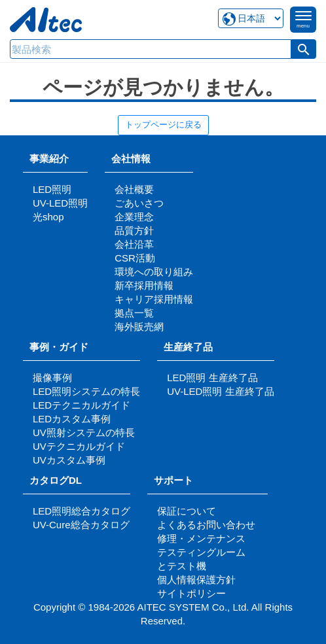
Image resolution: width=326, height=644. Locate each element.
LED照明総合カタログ (81, 511)
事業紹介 (49, 159)
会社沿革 (134, 244)
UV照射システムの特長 (84, 432)
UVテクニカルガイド (79, 446)
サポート (178, 480)
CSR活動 (135, 258)
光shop (48, 217)
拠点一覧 (134, 313)
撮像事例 (52, 378)
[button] (304, 49)
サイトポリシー (191, 593)
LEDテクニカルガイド (81, 405)
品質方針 (134, 230)
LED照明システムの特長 (86, 391)
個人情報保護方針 (196, 580)
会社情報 (131, 159)
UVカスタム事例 (69, 460)
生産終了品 (188, 347)
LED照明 (52, 189)
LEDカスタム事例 (72, 419)
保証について (187, 511)
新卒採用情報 (144, 285)
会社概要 (134, 189)
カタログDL (56, 480)
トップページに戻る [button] (163, 125)
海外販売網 (139, 327)
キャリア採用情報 (154, 299)
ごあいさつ (139, 203)
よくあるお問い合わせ (206, 525)
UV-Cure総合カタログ (81, 525)
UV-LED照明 (60, 203)
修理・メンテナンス (201, 538)
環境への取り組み (154, 272)
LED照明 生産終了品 (212, 378)
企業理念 (134, 217)
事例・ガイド (59, 347)
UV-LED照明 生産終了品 (220, 391)
